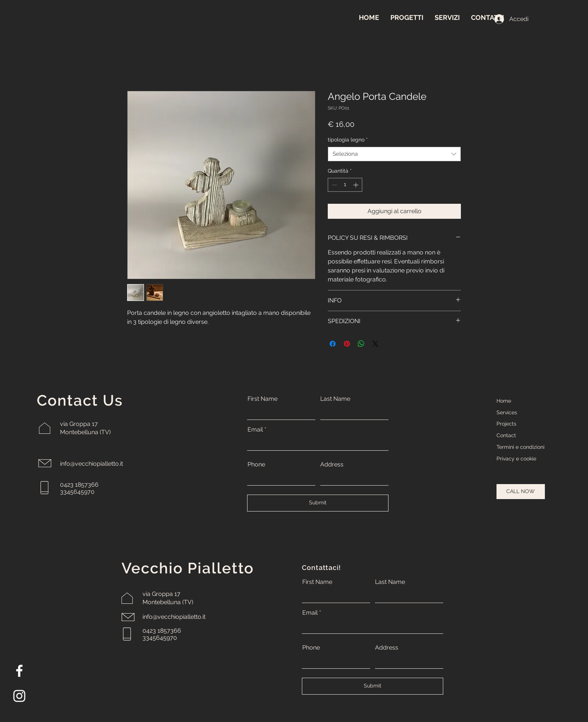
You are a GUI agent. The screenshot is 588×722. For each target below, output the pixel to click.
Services (507, 412)
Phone (256, 465)
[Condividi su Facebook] (333, 344)
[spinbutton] (345, 185)
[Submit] (318, 503)
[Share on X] (375, 344)
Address (332, 465)
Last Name (335, 399)
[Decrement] (334, 185)
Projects (506, 424)
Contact (506, 435)
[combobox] (394, 154)
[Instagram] (19, 696)
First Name (262, 399)
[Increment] (356, 185)
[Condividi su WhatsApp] (361, 344)
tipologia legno (348, 140)
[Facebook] (19, 671)
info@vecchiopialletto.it (91, 464)
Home (504, 401)
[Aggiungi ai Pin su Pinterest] (347, 344)
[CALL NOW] (521, 492)
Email (255, 430)
